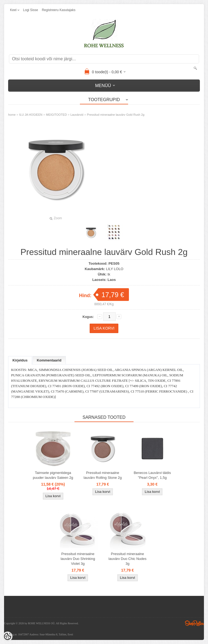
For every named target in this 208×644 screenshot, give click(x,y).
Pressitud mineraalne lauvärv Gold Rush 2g (116, 115)
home (12, 115)
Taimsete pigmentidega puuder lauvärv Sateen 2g (53, 475)
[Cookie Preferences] (8, 636)
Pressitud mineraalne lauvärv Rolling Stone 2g (103, 475)
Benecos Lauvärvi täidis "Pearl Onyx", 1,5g (152, 475)
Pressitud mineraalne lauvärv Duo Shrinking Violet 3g (78, 559)
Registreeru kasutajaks (58, 10)
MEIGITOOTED (56, 115)
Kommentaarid (49, 360)
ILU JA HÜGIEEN (31, 115)
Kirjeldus (20, 360)
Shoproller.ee (194, 623)
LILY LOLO (115, 269)
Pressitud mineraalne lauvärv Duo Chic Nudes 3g (128, 559)
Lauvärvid (77, 115)
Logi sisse (30, 10)
